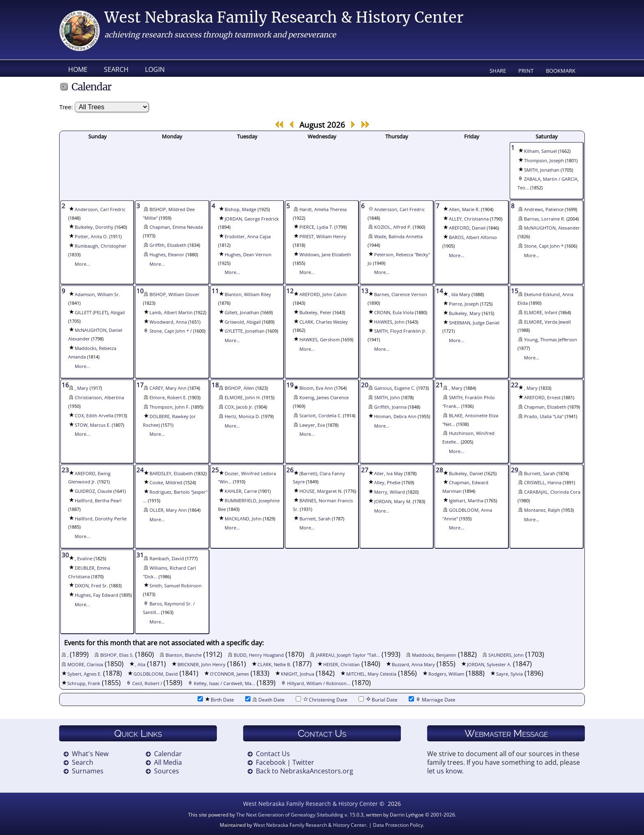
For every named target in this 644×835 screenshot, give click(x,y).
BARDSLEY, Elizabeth (171, 474)
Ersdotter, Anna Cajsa (248, 237)
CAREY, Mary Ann (168, 388)
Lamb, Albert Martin (171, 313)
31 (140, 555)
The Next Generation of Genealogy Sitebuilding (290, 815)
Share (498, 71)
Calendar (168, 754)
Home (78, 69)
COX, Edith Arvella (94, 416)
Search (116, 69)
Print (526, 71)
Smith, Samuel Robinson (176, 586)
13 (365, 291)
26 (290, 470)
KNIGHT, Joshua (298, 674)
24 (140, 470)
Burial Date (378, 700)
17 (140, 385)
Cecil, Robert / (148, 683)
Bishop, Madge (240, 209)
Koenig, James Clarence (324, 398)
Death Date (265, 700)
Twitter (303, 762)
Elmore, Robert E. (168, 398)
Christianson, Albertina (99, 398)
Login (155, 69)
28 (439, 470)
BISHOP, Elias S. (117, 655)
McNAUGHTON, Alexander (552, 228)
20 (365, 385)
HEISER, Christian (342, 665)
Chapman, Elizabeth (545, 407)
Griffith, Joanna (390, 407)
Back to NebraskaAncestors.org (305, 771)
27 (365, 470)
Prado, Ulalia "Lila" (544, 416)
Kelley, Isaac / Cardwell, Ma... (224, 683)
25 (215, 470)
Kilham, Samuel (540, 151)
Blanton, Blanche (184, 655)
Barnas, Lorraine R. (545, 219)
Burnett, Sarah (315, 519)
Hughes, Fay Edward (97, 595)
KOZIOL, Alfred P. (393, 227)
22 (515, 385)
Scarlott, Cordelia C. (321, 416)
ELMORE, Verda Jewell (547, 322)
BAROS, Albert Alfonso (473, 237)
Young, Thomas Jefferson (551, 340)
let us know (445, 771)
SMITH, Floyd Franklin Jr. (400, 331)
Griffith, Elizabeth (168, 245)
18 (215, 385)
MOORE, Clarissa (85, 665)
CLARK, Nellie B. (274, 665)
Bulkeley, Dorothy (94, 227)
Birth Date (216, 700)
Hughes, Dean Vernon (248, 255)
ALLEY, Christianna (469, 219)
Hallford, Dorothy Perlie (101, 519)
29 (515, 470)
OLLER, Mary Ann (168, 510)
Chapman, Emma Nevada (176, 227)
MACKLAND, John (243, 519)
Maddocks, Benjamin (434, 655)
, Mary (82, 388)
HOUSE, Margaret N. (321, 491)
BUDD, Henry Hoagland (259, 655)
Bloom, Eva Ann (316, 388)
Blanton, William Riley (248, 294)
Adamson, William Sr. (97, 294)
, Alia (140, 665)
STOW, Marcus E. (93, 425)
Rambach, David (167, 559)
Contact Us (273, 754)
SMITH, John (387, 398)
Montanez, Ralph (542, 510)
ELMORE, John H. (243, 398)
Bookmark (561, 71)
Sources (167, 771)
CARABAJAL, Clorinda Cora (552, 492)
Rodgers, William (446, 674)
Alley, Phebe (387, 483)
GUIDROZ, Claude (93, 491)
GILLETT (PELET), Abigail (100, 313)
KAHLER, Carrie (241, 491)
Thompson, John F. (170, 407)
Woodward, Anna (168, 322)
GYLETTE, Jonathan (245, 331)
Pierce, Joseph (464, 304)
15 (515, 291)
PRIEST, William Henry (323, 237)
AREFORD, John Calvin (323, 294)
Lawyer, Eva (312, 425)
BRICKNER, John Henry (201, 665)
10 (140, 291)
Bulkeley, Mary (465, 313)
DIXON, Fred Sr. (91, 586)
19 (290, 385)
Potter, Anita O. (91, 237)
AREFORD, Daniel (467, 228)
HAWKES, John (389, 322)
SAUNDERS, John (506, 655)
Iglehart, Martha (466, 501)
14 (439, 291)
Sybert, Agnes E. (84, 674)
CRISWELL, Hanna (543, 483)
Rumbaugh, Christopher (101, 246)
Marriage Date (432, 700)
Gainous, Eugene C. (395, 388)
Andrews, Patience (544, 209)
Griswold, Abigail (243, 322)
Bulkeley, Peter (315, 313)
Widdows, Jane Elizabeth (325, 255)
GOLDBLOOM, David (156, 674)
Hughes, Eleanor (167, 255)
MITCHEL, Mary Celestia (371, 674)
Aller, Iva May (389, 474)
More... (82, 264)
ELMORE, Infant (541, 313)
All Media (168, 762)
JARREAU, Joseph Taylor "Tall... (348, 655)
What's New (90, 754)
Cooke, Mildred (166, 483)
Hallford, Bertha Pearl (98, 501)
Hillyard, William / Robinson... (319, 683)
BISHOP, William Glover (175, 294)
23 (65, 470)
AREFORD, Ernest (542, 398)
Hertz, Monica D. (242, 416)
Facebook (271, 762)
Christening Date (322, 700)
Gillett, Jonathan (242, 313)
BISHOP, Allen (239, 388)
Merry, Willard (390, 492)
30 (65, 555)
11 (215, 291)
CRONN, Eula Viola (394, 313)
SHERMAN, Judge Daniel (474, 323)
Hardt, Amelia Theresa (323, 209)
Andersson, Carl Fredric (100, 209)
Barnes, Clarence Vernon (401, 294)
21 (439, 385)
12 (290, 291)
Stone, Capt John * (544, 246)
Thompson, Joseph (544, 161)
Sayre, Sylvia (509, 674)
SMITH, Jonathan (542, 170)
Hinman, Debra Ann (395, 416)
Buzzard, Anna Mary (413, 665)
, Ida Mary (460, 294)
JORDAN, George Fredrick (252, 219)
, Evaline (84, 559)
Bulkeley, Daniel (466, 474)
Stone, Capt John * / (171, 331)
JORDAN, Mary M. (393, 501)
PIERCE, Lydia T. (316, 227)
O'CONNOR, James (229, 674)
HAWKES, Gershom (320, 340)
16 (65, 385)
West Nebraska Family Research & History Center (284, 17)
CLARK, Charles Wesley (324, 322)
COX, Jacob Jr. (239, 407)
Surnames (88, 771)
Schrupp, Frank (84, 683)
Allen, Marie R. (464, 209)
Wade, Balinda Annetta (398, 237)
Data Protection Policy (398, 825)
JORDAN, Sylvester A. (489, 665)
